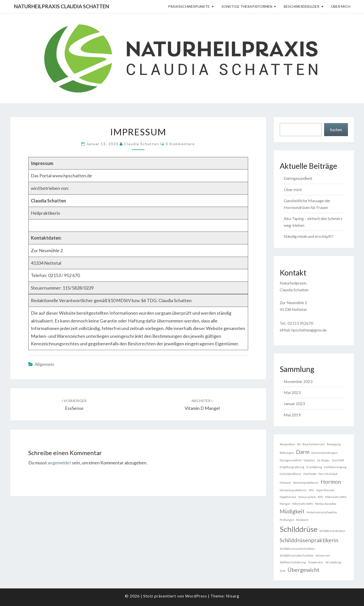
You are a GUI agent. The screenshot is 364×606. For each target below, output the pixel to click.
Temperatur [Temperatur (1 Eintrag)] (316, 562)
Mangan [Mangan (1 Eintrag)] (285, 504)
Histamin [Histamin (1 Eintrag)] (285, 483)
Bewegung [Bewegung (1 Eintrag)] (334, 444)
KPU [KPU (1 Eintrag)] (320, 497)
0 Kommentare (180, 144)
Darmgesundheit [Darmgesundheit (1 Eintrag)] (291, 460)
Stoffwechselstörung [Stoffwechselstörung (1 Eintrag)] (293, 562)
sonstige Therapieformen (247, 6)
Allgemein (44, 364)
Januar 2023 (294, 403)
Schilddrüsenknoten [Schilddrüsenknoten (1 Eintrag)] (332, 531)
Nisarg (233, 596)
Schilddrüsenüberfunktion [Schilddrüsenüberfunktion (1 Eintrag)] (297, 555)
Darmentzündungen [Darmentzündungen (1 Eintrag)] (324, 453)
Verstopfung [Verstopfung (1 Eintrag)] (333, 562)
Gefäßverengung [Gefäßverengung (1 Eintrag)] (335, 467)
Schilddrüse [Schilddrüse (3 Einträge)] (299, 529)
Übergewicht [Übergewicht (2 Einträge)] (303, 570)
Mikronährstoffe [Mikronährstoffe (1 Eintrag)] (303, 504)
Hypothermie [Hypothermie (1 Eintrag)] (288, 497)
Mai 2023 (292, 392)
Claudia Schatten (142, 144)
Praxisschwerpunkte (189, 6)
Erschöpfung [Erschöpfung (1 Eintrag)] (314, 467)
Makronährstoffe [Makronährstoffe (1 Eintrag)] (336, 497)
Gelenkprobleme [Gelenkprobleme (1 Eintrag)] (290, 474)
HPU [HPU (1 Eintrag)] (311, 490)
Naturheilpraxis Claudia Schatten (62, 6)
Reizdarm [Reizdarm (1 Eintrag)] (302, 520)
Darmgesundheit (298, 178)
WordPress (196, 596)
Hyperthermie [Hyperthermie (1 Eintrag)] (325, 490)
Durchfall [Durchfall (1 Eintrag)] (338, 460)
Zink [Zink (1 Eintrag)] (283, 571)
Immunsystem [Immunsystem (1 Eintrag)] (307, 497)
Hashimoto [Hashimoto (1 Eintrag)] (310, 474)
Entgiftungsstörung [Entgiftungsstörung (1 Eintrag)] (292, 467)
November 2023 (298, 381)
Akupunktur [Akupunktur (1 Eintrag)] (287, 444)
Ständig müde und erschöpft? (309, 236)
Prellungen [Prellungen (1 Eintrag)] (287, 520)
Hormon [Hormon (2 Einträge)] (331, 482)
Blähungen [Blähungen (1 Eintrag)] (287, 453)
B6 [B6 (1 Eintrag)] (299, 444)
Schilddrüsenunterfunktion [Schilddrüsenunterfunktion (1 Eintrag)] (297, 549)
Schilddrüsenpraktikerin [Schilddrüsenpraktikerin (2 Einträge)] (309, 540)
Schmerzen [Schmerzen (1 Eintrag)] (323, 555)
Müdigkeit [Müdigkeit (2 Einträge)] (292, 511)
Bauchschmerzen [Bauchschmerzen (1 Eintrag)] (314, 444)
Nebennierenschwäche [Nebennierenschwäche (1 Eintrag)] (322, 512)
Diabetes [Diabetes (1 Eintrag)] (309, 460)
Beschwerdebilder (302, 6)
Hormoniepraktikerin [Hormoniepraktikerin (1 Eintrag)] (293, 490)
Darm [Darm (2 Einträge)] (303, 452)
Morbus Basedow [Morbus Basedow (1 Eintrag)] (326, 504)
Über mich (341, 6)
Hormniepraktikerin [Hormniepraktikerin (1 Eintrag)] (306, 483)
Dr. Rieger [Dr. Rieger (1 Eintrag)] (323, 460)
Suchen (336, 129)
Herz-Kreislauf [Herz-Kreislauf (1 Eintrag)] (328, 474)
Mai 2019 (292, 415)
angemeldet (59, 463)
